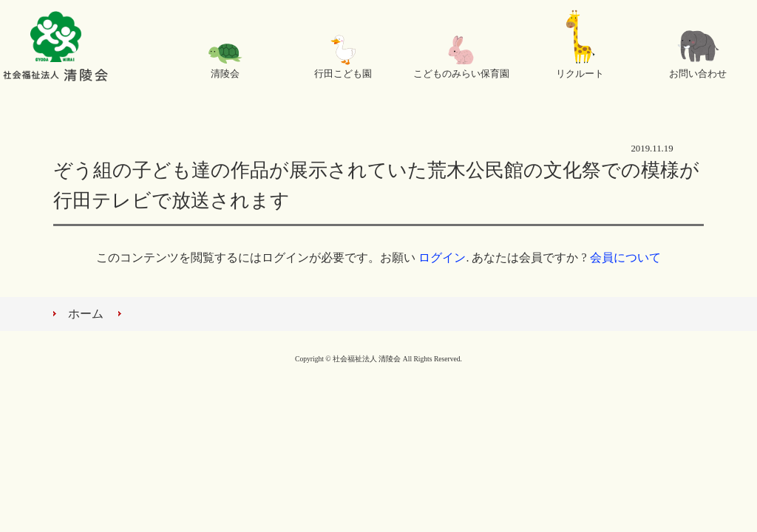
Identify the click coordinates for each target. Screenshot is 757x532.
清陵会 (225, 74)
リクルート (580, 74)
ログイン (442, 258)
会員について (625, 258)
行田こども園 (343, 74)
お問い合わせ (698, 74)
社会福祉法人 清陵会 (55, 48)
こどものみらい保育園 (461, 74)
